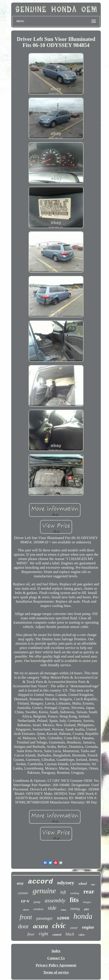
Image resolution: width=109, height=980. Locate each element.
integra (87, 902)
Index (56, 951)
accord (40, 882)
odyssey (66, 883)
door (23, 926)
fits (74, 900)
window (38, 909)
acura (40, 926)
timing (75, 909)
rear (89, 891)
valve (82, 935)
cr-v (25, 901)
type (93, 884)
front (26, 917)
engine (88, 927)
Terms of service (56, 972)
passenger (44, 918)
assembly (55, 900)
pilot (87, 909)
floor (31, 934)
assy (20, 883)
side (52, 908)
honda (83, 916)
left (63, 892)
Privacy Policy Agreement (56, 965)
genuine (44, 891)
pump (37, 902)
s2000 (63, 918)
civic (59, 926)
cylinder (23, 893)
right (44, 934)
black (70, 934)
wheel (83, 884)
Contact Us (56, 958)
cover (74, 928)
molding (75, 893)
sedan (63, 910)
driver (26, 910)
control (57, 935)
